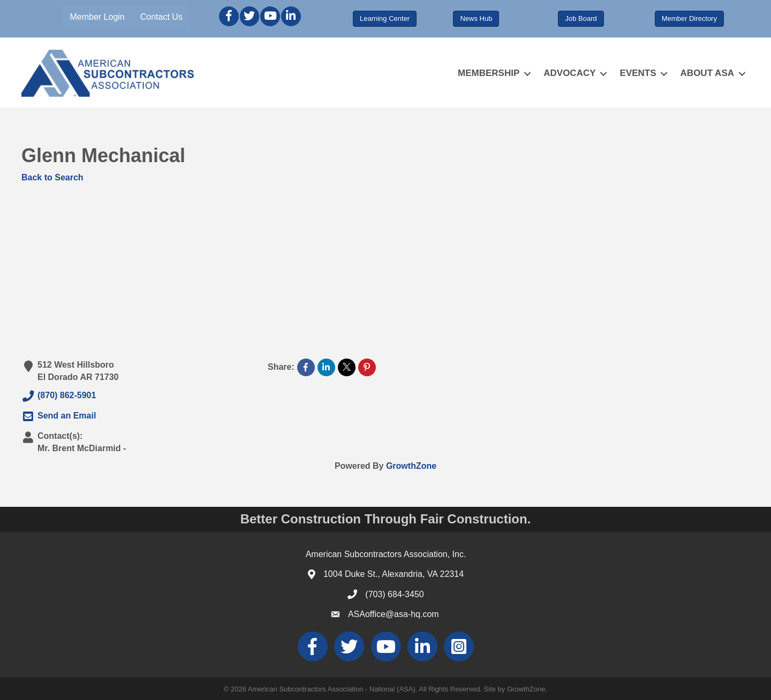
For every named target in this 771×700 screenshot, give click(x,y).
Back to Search (52, 177)
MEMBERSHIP (489, 73)
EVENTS (638, 73)
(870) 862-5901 (59, 396)
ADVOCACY (569, 73)
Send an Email (59, 416)
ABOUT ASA (707, 73)
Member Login (97, 17)
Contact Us (161, 17)
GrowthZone (411, 466)
